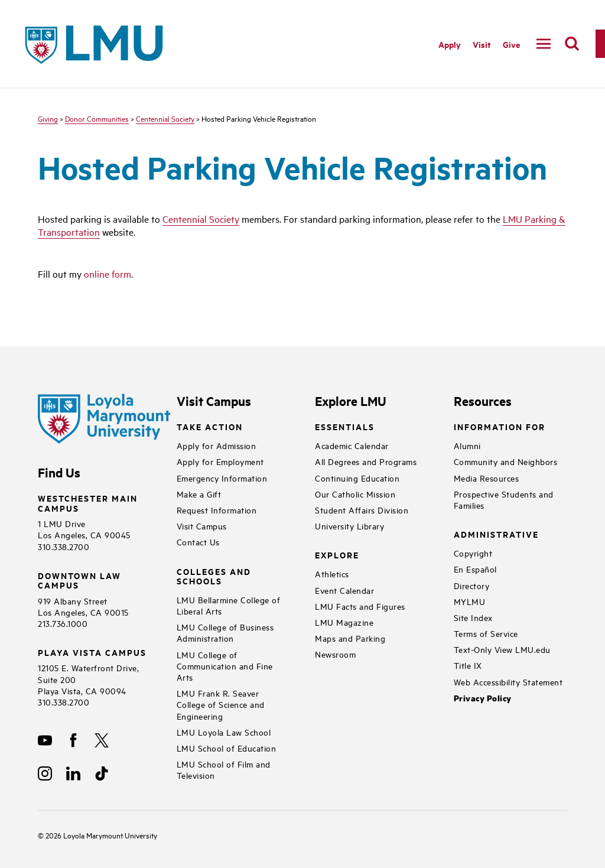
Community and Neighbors (506, 461)
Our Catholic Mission (355, 494)
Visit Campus (202, 526)
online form (108, 274)
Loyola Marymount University (101, 835)
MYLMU (470, 601)
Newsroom (335, 654)
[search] (572, 44)
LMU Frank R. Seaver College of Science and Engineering (221, 704)
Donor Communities (97, 118)
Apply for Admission (217, 445)
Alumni (467, 445)
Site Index (473, 617)
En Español (475, 569)
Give (511, 44)
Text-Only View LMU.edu (502, 649)
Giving (48, 118)
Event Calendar (344, 590)
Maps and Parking (350, 638)
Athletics (332, 573)
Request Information (217, 510)
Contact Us (198, 542)
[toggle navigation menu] (544, 44)
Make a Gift (199, 494)
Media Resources (487, 478)
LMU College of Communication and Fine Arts (225, 666)
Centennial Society (165, 118)
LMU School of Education (227, 748)
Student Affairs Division (362, 510)
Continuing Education (357, 478)
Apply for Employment (220, 461)
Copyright (473, 553)
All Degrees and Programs (366, 461)
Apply (450, 44)
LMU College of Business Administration (225, 632)
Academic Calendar (352, 445)
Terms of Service (486, 633)
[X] (102, 740)
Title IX (468, 665)
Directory (472, 585)
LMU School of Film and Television (224, 769)
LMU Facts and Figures (360, 606)
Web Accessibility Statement (508, 682)
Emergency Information (222, 478)
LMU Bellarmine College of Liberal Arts (229, 605)
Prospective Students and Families (504, 499)
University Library (349, 526)
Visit (482, 44)
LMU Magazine (344, 622)
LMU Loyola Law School (224, 732)
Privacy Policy (483, 698)
